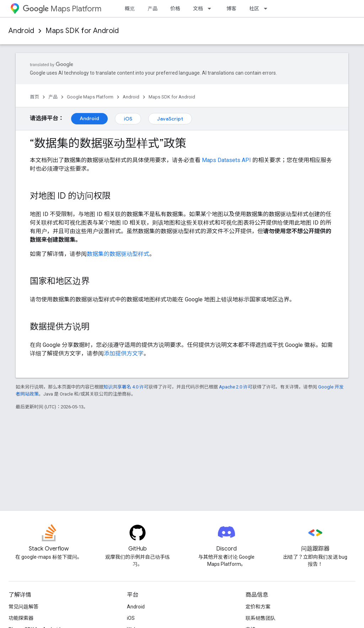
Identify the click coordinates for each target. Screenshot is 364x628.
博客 (231, 9)
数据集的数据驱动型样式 (118, 254)
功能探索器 (21, 618)
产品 (152, 9)
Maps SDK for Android (82, 31)
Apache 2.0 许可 (236, 387)
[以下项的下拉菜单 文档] (212, 9)
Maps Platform (62, 9)
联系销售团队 (261, 618)
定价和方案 (258, 607)
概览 (130, 9)
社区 (254, 9)
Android (21, 31)
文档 (198, 9)
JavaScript (170, 119)
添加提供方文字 (124, 353)
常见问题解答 (23, 607)
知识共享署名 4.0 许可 (126, 387)
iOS (128, 119)
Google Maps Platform (90, 97)
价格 (175, 9)
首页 (34, 97)
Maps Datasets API (226, 160)
